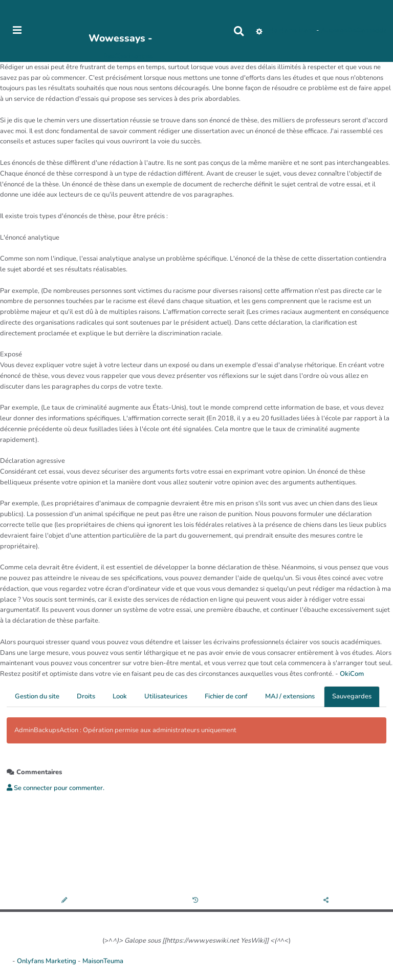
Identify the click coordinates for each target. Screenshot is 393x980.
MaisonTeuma (103, 961)
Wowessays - (121, 38)
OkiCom (352, 674)
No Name (283, 31)
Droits (86, 696)
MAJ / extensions (290, 696)
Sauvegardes (352, 696)
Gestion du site (37, 696)
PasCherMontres (128, 56)
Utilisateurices (166, 696)
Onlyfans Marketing (47, 961)
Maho (307, 31)
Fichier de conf (226, 696)
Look (120, 696)
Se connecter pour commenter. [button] (56, 788)
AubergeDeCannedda (354, 31)
